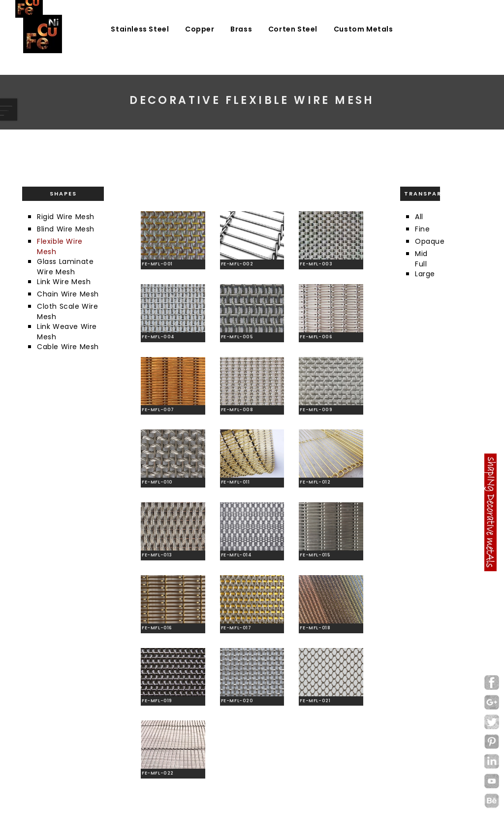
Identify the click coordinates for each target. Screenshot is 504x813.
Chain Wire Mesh (68, 294)
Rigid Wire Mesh (66, 217)
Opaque (430, 241)
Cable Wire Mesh (68, 347)
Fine (422, 229)
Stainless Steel (140, 29)
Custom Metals (363, 29)
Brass (241, 29)
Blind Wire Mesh (66, 229)
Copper (200, 29)
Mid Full (421, 259)
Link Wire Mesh (64, 282)
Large (425, 274)
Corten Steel (293, 29)
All (419, 217)
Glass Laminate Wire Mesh (65, 267)
